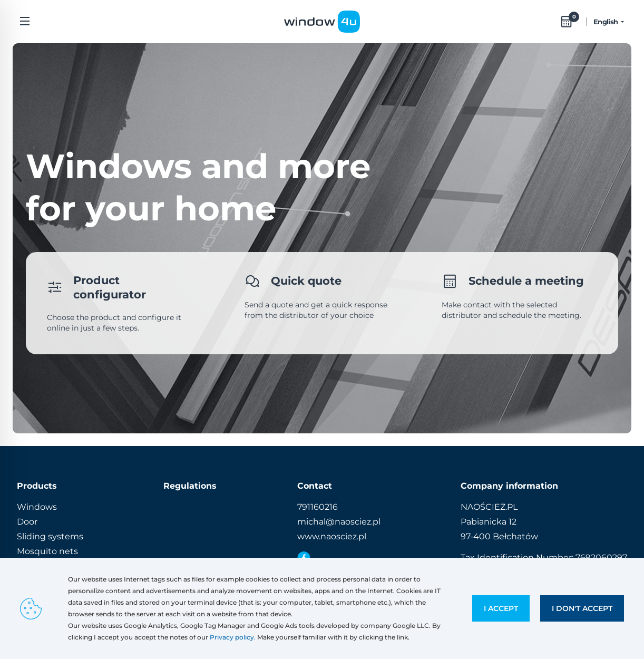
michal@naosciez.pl (339, 522)
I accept (501, 608)
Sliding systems (50, 536)
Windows (37, 507)
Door (27, 522)
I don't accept (582, 608)
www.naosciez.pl (332, 536)
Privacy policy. (233, 637)
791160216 (318, 507)
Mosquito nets (47, 551)
